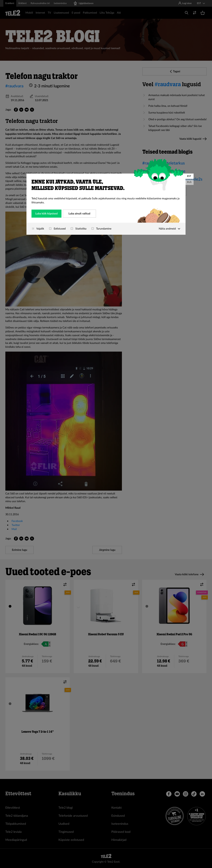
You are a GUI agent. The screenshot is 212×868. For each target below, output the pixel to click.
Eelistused (57, 229)
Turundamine (101, 229)
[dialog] (106, 204)
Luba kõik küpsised (46, 214)
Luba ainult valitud (79, 214)
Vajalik (38, 229)
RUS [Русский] (189, 182)
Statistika (79, 229)
